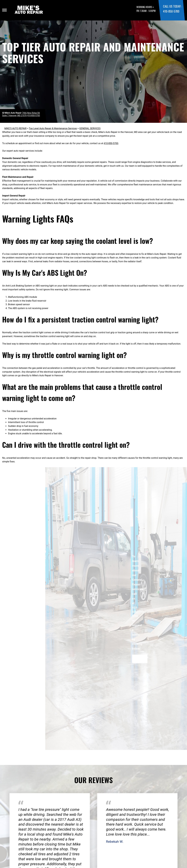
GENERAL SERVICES (90, 128)
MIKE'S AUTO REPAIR (15, 128)
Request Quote (140, 659)
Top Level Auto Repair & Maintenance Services (53, 128)
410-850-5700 (171, 11)
